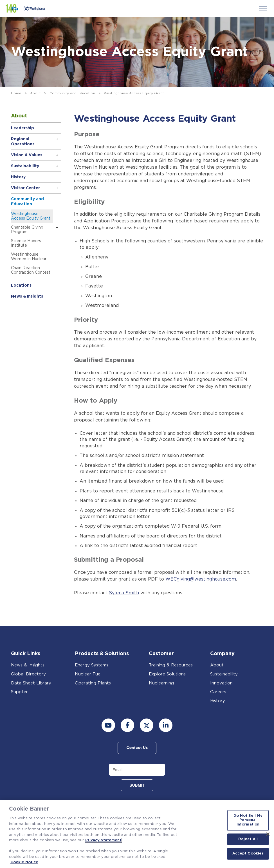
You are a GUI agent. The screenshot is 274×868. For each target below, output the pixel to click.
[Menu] (263, 8)
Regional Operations (23, 142)
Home (16, 93)
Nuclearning (161, 683)
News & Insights (27, 296)
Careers (218, 691)
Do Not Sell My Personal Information (248, 820)
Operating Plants (93, 683)
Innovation (221, 683)
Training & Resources (171, 665)
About (35, 93)
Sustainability (25, 166)
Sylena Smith (124, 593)
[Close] (268, 834)
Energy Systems (92, 665)
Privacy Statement (103, 840)
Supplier (19, 691)
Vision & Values (27, 155)
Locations (21, 285)
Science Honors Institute (26, 243)
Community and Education (72, 93)
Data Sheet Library (31, 683)
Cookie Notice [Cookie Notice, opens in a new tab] (24, 862)
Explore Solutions (167, 674)
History (18, 177)
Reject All (248, 839)
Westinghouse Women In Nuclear (29, 257)
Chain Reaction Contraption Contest (31, 270)
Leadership (23, 128)
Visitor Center (25, 188)
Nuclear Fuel (88, 674)
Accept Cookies (248, 854)
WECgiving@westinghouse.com (201, 579)
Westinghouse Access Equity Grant (31, 216)
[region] (137, 834)
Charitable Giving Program (27, 230)
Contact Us (137, 747)
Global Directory (28, 674)
